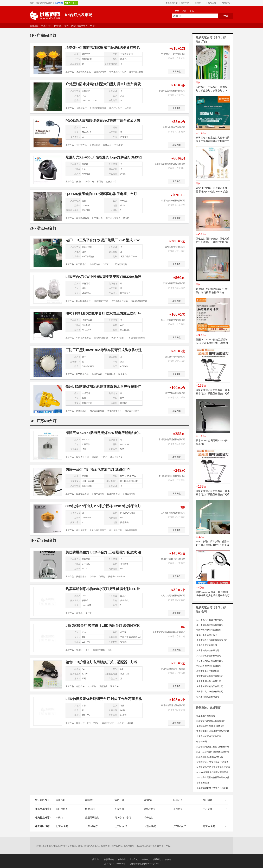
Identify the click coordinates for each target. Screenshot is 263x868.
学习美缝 (208, 809)
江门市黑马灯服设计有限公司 (210, 620)
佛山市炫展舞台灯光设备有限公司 (170, 164)
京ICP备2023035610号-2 (116, 864)
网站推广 (199, 3)
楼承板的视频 (202, 783)
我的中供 (186, 3)
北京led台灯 (62, 826)
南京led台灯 (209, 826)
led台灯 (93, 26)
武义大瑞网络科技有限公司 (173, 596)
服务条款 (122, 859)
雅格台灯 (90, 800)
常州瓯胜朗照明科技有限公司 (172, 439)
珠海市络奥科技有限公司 (207, 671)
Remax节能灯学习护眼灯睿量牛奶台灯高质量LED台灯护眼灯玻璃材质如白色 (213, 545)
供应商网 (46, 26)
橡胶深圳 (90, 809)
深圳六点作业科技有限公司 (209, 630)
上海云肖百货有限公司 (206, 645)
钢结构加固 (201, 742)
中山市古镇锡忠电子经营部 (173, 669)
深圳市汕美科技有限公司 (207, 650)
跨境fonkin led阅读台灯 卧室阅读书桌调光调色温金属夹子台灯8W (213, 595)
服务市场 (213, 3)
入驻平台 (73, 3)
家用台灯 (61, 800)
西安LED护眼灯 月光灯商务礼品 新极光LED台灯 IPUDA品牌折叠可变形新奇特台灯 (212, 192)
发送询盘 (177, 72)
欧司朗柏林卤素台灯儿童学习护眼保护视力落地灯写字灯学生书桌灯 (213, 141)
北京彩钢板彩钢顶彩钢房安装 (210, 757)
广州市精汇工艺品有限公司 (173, 54)
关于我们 (96, 859)
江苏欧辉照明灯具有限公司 (173, 513)
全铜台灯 (149, 800)
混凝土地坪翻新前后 (205, 716)
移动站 (168, 859)
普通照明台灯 (92, 818)
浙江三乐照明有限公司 (175, 393)
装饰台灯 (149, 818)
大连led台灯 (150, 826)
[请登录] (59, 3)
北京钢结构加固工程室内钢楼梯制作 (213, 747)
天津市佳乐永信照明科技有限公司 (212, 640)
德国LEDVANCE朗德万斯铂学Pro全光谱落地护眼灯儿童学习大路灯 (212, 343)
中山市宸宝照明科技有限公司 (172, 91)
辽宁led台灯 (121, 826)
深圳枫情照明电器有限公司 (173, 705)
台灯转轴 (208, 800)
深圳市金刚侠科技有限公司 (209, 681)
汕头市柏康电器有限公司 (207, 697)
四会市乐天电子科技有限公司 (210, 661)
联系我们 (157, 859)
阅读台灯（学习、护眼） (128, 818)
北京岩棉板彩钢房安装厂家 (209, 736)
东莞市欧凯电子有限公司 (174, 127)
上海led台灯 (91, 826)
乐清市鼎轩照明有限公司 (174, 283)
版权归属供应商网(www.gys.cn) (144, 864)
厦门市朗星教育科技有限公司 (210, 625)
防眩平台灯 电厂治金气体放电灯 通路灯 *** (98, 469)
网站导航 (227, 3)
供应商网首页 (172, 3)
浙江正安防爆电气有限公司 (173, 320)
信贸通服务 (109, 859)
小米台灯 (178, 809)
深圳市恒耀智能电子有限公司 (210, 686)
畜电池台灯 (150, 809)
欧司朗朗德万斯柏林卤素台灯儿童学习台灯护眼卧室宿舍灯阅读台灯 (213, 394)
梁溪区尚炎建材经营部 (206, 635)
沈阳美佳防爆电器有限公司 (173, 559)
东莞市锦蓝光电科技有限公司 (210, 676)
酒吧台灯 (119, 800)
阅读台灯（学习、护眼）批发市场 (70, 26)
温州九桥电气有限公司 (175, 247)
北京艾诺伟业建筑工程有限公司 (211, 721)
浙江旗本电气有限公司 (175, 357)
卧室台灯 (178, 800)
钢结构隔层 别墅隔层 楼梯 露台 (210, 726)
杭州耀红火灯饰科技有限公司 (210, 692)
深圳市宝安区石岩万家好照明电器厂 (169, 632)
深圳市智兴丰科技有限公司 (173, 201)
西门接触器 (62, 809)
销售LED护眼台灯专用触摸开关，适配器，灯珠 (101, 662)
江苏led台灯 (180, 826)
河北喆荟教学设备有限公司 (209, 656)
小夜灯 (59, 818)
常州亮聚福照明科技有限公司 (172, 476)
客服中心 (145, 859)
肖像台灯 (119, 809)
